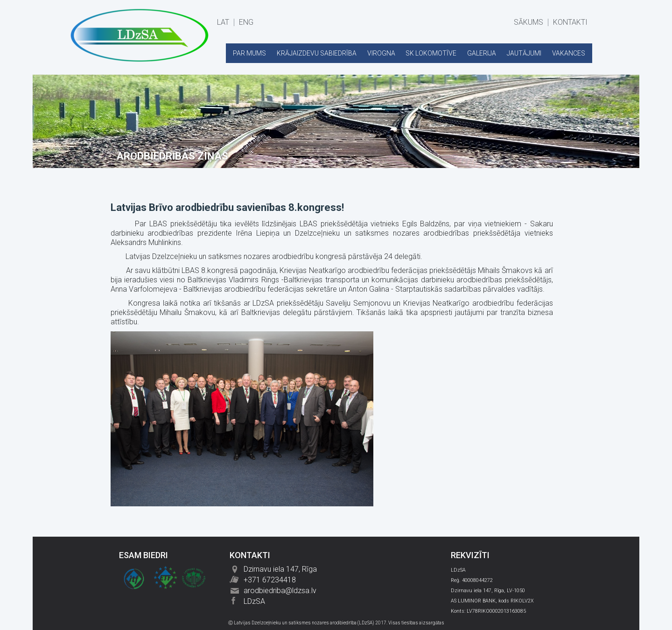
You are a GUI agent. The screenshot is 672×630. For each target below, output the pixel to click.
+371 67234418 (270, 580)
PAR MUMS (249, 53)
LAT (223, 22)
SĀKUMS (528, 22)
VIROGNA (381, 53)
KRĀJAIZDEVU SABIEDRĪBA (317, 53)
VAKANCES (569, 53)
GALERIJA (482, 53)
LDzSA (254, 601)
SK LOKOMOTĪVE (431, 53)
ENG (246, 22)
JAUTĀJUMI (524, 53)
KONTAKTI (570, 22)
